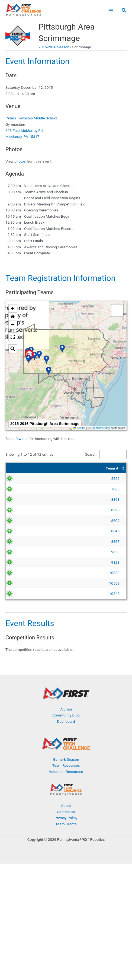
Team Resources (66, 808)
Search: (91, 454)
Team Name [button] (45, 468)
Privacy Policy (66, 861)
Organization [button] (92, 468)
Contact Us (66, 855)
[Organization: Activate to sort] (103, 468)
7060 (23, 489)
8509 (23, 533)
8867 (23, 566)
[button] (124, 11)
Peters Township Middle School (31, 118)
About (66, 848)
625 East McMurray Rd (24, 131)
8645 (23, 549)
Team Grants (66, 867)
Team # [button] (20, 468)
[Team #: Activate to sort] (20, 468)
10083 (22, 613)
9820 (23, 582)
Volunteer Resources (66, 814)
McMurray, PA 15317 (22, 137)
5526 (23, 478)
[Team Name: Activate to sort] (57, 468)
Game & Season (66, 802)
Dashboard (66, 764)
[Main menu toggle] (111, 10)
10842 (22, 636)
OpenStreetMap (100, 428)
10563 (22, 626)
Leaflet (79, 428)
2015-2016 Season (54, 47)
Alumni (66, 752)
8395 (23, 522)
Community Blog (66, 758)
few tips (22, 439)
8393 (23, 506)
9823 (23, 599)
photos (20, 161)
